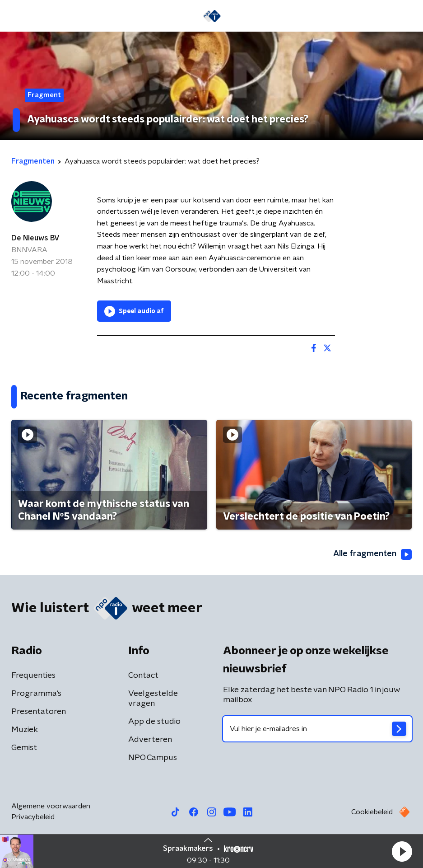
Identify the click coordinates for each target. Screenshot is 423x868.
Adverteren (150, 740)
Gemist (24, 748)
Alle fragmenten (372, 554)
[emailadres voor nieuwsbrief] (318, 729)
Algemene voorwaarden (51, 806)
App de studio (154, 722)
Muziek (25, 730)
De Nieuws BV (35, 238)
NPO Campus (153, 758)
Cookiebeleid (372, 812)
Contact (143, 676)
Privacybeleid (33, 817)
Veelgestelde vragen (153, 699)
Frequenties (33, 676)
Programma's (36, 694)
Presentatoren (39, 712)
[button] (402, 851)
